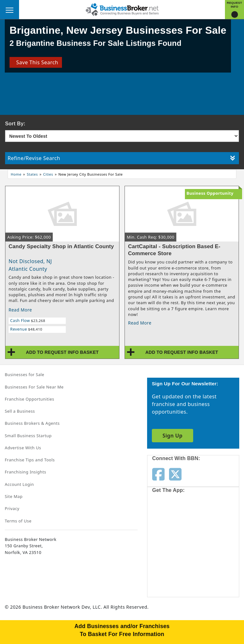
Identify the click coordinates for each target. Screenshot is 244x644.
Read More (20, 310)
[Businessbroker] (122, 9)
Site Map (14, 496)
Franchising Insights (25, 472)
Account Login (19, 484)
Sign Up (172, 436)
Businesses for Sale (24, 374)
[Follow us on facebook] (158, 474)
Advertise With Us (23, 448)
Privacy (12, 508)
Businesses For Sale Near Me (34, 387)
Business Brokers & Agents (32, 423)
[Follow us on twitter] (175, 474)
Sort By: (15, 124)
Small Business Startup (28, 436)
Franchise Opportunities (30, 399)
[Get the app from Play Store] (175, 570)
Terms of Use (18, 521)
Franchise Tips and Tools (30, 460)
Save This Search (36, 62)
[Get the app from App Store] (175, 521)
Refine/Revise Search (121, 158)
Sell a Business (20, 411)
